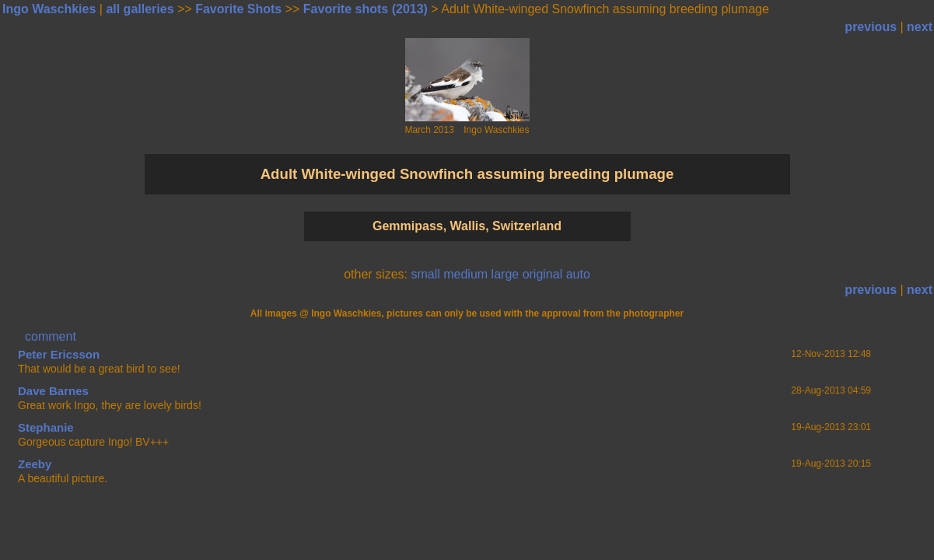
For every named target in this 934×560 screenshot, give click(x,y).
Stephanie (46, 427)
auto (578, 274)
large (505, 274)
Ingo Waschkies (49, 9)
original (543, 274)
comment (51, 336)
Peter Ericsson (59, 354)
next (920, 27)
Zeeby (35, 464)
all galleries (140, 9)
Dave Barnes (53, 391)
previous (871, 27)
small (425, 274)
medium (465, 274)
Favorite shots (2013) (366, 9)
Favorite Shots (238, 9)
